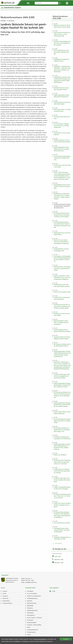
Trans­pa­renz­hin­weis (7, 603)
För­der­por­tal (30, 608)
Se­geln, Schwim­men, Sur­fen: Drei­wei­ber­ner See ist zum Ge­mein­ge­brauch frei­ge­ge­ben (62, 277)
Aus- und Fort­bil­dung (32, 594)
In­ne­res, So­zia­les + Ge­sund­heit (34, 618)
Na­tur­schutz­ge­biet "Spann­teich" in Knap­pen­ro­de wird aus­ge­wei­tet (61, 323)
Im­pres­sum (5, 596)
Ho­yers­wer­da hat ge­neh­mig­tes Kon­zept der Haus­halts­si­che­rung (62, 158)
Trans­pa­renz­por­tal (31, 632)
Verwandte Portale (30, 588)
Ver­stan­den (66, 639)
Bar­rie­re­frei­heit (6, 601)
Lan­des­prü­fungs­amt (32, 623)
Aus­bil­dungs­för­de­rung (32, 598)
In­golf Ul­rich (58, 556)
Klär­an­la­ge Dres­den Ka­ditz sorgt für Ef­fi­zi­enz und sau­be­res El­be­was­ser (62, 530)
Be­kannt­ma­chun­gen (32, 603)
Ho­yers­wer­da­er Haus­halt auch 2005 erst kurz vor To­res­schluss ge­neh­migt (62, 34)
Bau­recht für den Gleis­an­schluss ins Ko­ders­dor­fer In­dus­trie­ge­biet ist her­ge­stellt (61, 242)
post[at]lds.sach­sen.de (31, 582)
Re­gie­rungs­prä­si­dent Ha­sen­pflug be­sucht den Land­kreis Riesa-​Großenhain (62, 149)
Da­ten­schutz (6, 598)
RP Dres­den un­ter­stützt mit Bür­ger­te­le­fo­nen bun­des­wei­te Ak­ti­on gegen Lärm (62, 430)
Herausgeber (5, 575)
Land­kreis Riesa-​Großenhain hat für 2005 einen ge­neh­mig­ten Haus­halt (62, 471)
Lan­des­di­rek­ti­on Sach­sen (12, 8)
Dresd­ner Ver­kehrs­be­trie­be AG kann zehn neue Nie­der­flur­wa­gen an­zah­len (62, 43)
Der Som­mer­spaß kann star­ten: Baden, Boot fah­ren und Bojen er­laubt (62, 421)
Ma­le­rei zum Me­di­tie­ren (60, 455)
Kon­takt (4, 594)
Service (3, 588)
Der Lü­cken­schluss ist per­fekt (62, 523)
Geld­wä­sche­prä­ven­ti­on (32, 610)
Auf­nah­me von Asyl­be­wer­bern (34, 596)
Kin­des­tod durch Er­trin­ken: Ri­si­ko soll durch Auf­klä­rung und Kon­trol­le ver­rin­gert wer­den (62, 306)
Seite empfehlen (54, 588)
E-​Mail (54, 591)
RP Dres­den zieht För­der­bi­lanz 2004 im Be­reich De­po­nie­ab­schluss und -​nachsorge (62, 462)
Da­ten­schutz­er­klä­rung (40, 639)
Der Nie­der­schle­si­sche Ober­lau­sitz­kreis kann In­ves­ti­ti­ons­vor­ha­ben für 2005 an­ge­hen (62, 215)
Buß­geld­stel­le (30, 606)
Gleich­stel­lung (30, 613)
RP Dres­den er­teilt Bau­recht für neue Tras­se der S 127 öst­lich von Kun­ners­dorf (62, 496)
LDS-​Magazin (30, 591)
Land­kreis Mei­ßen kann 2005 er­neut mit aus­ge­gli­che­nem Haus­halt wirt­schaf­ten (62, 376)
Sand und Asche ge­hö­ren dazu (62, 292)
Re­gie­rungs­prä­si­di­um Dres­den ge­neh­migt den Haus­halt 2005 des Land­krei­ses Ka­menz (62, 385)
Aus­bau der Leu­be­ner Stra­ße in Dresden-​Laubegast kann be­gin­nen (62, 505)
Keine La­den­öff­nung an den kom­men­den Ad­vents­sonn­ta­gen (62, 52)
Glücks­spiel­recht (31, 615)
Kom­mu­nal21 (30, 620)
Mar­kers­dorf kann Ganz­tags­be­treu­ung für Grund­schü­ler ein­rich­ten (62, 269)
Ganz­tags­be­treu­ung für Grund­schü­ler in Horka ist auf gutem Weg (62, 186)
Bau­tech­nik (30, 601)
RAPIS (29, 627)
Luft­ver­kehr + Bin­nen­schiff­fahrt (34, 625)
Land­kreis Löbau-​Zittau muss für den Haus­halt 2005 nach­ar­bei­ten (62, 480)
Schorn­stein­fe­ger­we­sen (32, 630)
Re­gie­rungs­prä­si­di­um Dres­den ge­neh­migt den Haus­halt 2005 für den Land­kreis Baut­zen (62, 405)
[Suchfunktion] (47, 3)
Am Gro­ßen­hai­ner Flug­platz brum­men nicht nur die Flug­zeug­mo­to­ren (61, 126)
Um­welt (29, 635)
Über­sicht (5, 591)
